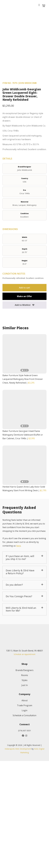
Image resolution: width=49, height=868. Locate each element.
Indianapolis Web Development (18, 856)
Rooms (25, 782)
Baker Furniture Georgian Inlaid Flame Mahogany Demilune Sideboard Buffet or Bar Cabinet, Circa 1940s (23, 542)
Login (24, 817)
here (18, 653)
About (25, 807)
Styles (25, 787)
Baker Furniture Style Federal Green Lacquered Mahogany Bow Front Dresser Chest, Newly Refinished (23, 486)
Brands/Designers (24, 777)
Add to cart (24, 395)
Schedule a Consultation (24, 822)
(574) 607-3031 (25, 838)
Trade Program (25, 812)
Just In (25, 792)
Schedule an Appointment (25, 761)
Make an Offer (24, 403)
